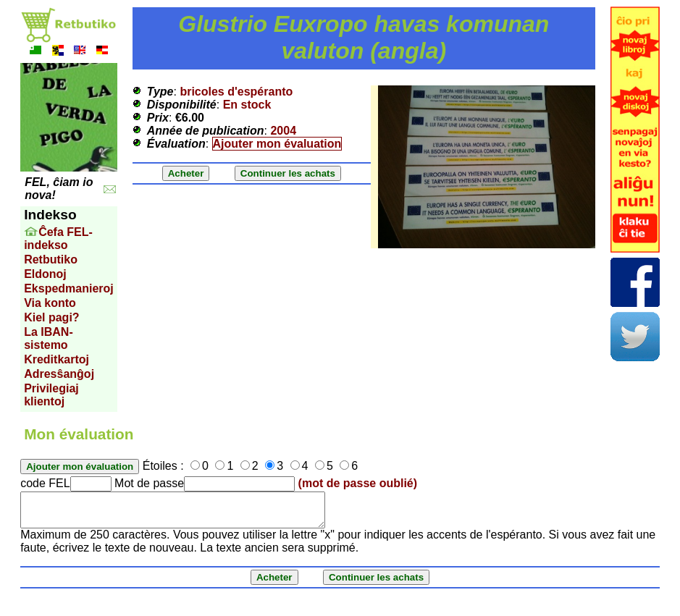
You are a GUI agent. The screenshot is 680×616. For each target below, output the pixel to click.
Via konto (50, 303)
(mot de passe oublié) (358, 483)
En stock (247, 105)
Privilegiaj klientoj (51, 395)
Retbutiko (51, 260)
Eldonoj (45, 274)
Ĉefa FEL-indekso (58, 239)
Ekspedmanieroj (69, 288)
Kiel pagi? (51, 317)
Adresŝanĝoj (59, 374)
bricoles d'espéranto (236, 92)
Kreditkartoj (56, 359)
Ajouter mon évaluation (277, 144)
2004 (283, 131)
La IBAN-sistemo (49, 338)
